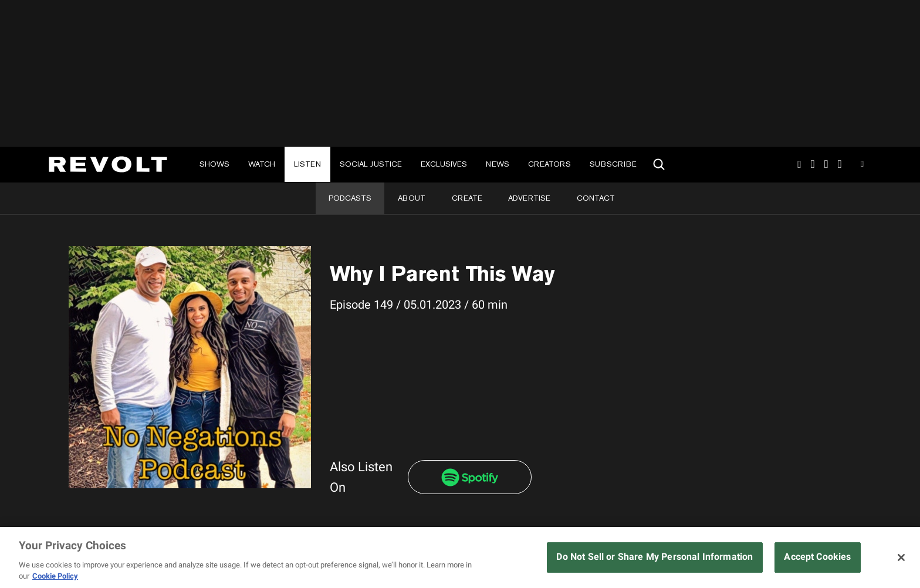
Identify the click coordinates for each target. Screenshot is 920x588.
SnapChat (826, 164)
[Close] (901, 557)
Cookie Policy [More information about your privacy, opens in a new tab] (55, 576)
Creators (549, 164)
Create (467, 198)
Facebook (840, 164)
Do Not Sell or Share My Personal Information (655, 557)
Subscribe (613, 164)
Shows (214, 164)
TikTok (813, 164)
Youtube (862, 165)
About (412, 198)
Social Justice (371, 164)
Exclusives (444, 164)
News (498, 164)
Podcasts (350, 198)
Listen (307, 164)
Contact (596, 198)
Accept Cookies (817, 557)
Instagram (799, 164)
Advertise (529, 198)
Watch (262, 164)
